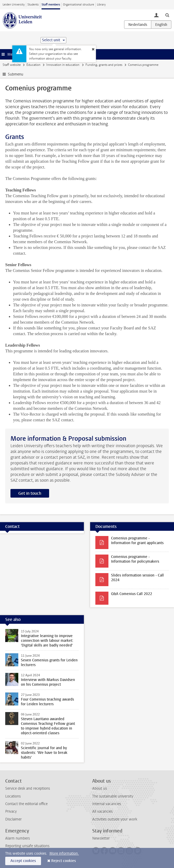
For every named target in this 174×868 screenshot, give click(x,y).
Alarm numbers (18, 838)
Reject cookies (63, 861)
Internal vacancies (107, 804)
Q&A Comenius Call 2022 (132, 594)
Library (101, 5)
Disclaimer (13, 819)
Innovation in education (63, 65)
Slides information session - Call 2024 (137, 578)
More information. (64, 854)
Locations (13, 796)
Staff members (51, 5)
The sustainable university (113, 796)
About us (100, 788)
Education (33, 65)
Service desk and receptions (28, 788)
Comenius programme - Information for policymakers (135, 559)
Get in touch (30, 493)
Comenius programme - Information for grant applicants (137, 541)
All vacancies (102, 811)
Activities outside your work (115, 819)
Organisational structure (79, 5)
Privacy (11, 811)
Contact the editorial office (26, 804)
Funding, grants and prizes (104, 65)
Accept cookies (23, 861)
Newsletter (101, 838)
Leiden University (14, 5)
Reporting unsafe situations (27, 846)
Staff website (12, 65)
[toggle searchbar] (167, 15)
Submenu (16, 74)
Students (33, 5)
